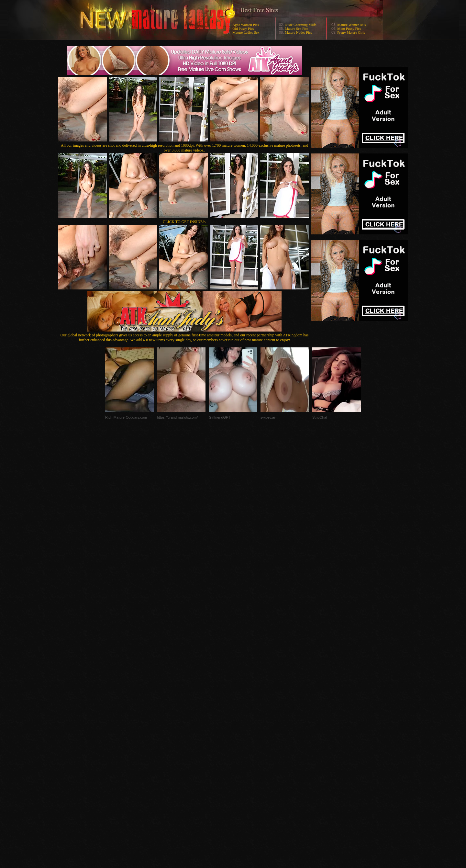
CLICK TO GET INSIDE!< (184, 222)
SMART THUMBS (244, 739)
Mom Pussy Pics (349, 28)
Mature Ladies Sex (246, 32)
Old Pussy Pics (243, 28)
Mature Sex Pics (296, 28)
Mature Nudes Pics (298, 32)
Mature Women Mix (352, 25)
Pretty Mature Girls (351, 32)
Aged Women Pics (245, 25)
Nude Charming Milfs (300, 25)
